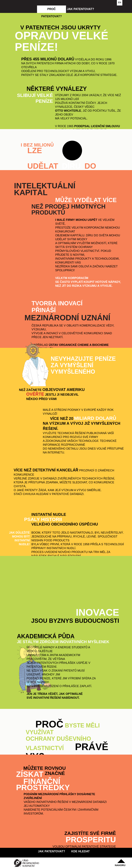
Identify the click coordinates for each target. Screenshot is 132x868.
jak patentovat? (80, 9)
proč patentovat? (51, 10)
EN (120, 2)
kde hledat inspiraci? (81, 852)
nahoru (120, 865)
